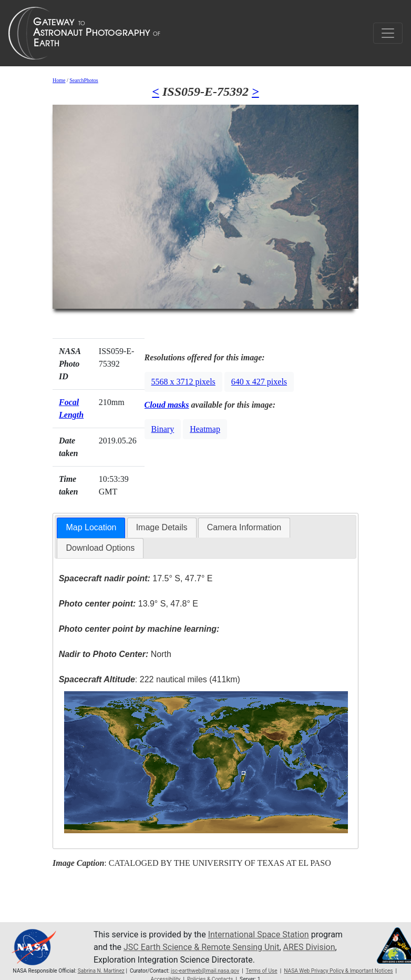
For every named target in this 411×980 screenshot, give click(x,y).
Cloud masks (167, 405)
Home (59, 80)
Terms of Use (261, 971)
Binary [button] (163, 429)
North (115, 654)
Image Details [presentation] (162, 527)
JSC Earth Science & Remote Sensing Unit (201, 947)
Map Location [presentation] (91, 527)
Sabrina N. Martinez (101, 971)
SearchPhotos (84, 80)
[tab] (91, 528)
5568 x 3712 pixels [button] (183, 382)
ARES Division (309, 947)
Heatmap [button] (205, 429)
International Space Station (259, 934)
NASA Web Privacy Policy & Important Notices (338, 971)
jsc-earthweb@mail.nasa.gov (205, 971)
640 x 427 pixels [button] (259, 382)
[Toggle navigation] (388, 33)
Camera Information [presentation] (244, 527)
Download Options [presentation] (100, 548)
